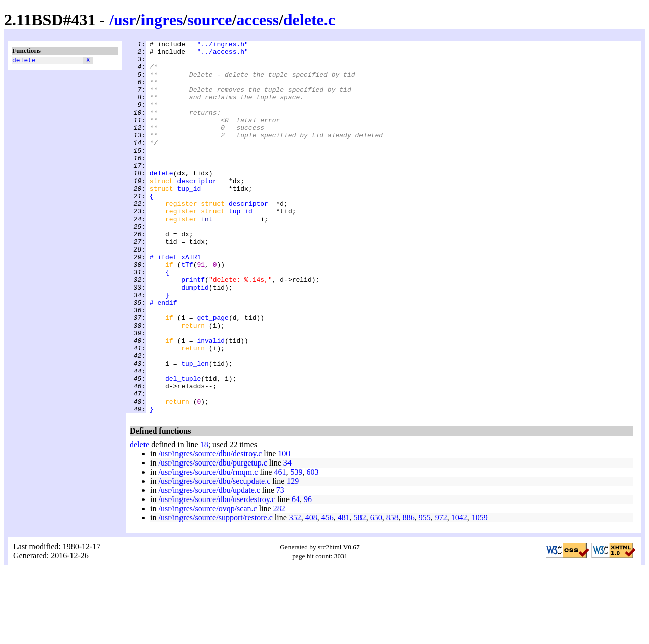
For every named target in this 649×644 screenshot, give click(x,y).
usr (125, 20)
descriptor (197, 209)
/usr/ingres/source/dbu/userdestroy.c (217, 574)
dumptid (195, 337)
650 (376, 592)
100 (284, 528)
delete (24, 61)
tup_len (195, 428)
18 (204, 519)
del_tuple (183, 447)
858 (392, 592)
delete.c (309, 20)
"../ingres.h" (222, 45)
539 (296, 546)
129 (293, 556)
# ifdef (164, 301)
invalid (211, 401)
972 (441, 592)
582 (360, 592)
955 (425, 592)
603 (312, 546)
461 (280, 546)
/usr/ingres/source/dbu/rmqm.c (208, 546)
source (209, 20)
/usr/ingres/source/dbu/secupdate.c (214, 556)
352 (295, 592)
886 (409, 592)
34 (287, 537)
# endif (164, 355)
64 (296, 574)
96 (308, 574)
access (258, 20)
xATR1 (191, 301)
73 (280, 565)
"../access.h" (222, 54)
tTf (187, 310)
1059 (480, 592)
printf (193, 328)
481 (344, 592)
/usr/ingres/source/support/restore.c (215, 592)
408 (311, 592)
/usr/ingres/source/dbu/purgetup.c (212, 537)
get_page (212, 374)
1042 (459, 592)
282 (279, 583)
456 (328, 592)
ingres (161, 20)
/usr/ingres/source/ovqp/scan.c (207, 583)
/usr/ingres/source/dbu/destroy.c (210, 528)
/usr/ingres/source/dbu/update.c (209, 565)
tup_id (189, 219)
